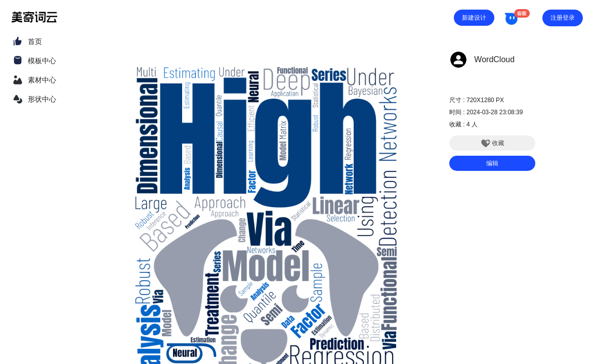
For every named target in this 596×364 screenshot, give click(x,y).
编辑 (492, 163)
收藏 (493, 143)
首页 (35, 41)
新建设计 (474, 18)
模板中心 (42, 61)
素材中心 (42, 80)
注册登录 (563, 18)
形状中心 (42, 99)
